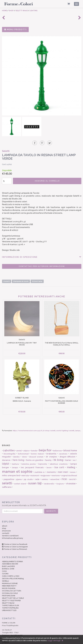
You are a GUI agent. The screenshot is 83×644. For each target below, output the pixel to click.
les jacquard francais (32, 457)
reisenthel (55, 469)
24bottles (9, 440)
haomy (48, 450)
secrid (72, 469)
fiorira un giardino (35, 450)
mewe (73, 462)
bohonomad (23, 444)
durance (6, 450)
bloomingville (10, 444)
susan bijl (35, 473)
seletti (7, 473)
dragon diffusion (67, 447)
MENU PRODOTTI (15, 30)
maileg (71, 457)
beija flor (45, 440)
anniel (19, 440)
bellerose (57, 440)
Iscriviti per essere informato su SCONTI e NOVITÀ (41, 494)
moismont (35, 465)
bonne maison (37, 444)
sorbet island (20, 474)
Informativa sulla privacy (13, 528)
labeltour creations (59, 454)
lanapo (15, 457)
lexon (49, 457)
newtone (56, 465)
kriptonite (43, 454)
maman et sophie (17, 461)
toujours (60, 474)
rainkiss (45, 469)
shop (4, 518)
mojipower (45, 465)
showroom (6, 521)
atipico (26, 440)
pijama (19, 469)
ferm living (18, 450)
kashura (15, 454)
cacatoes (63, 444)
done (24, 447)
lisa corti (59, 457)
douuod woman (36, 447)
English (13, 634)
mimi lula (25, 465)
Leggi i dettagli (54, 641)
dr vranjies (51, 447)
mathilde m (40, 462)
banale (34, 440)
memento (51, 462)
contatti (6, 523)
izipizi (6, 453)
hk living (58, 450)
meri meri (63, 462)
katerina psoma (29, 454)
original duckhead (69, 465)
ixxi (74, 450)
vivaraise (71, 473)
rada (37, 469)
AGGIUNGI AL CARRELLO (45, 175)
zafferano (7, 477)
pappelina (9, 469)
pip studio (28, 469)
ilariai (68, 450)
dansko (16, 447)
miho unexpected (11, 465)
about (5, 516)
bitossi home (70, 440)
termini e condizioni (10, 525)
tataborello (49, 474)
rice (64, 469)
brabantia (51, 444)
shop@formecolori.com (11, 628)
